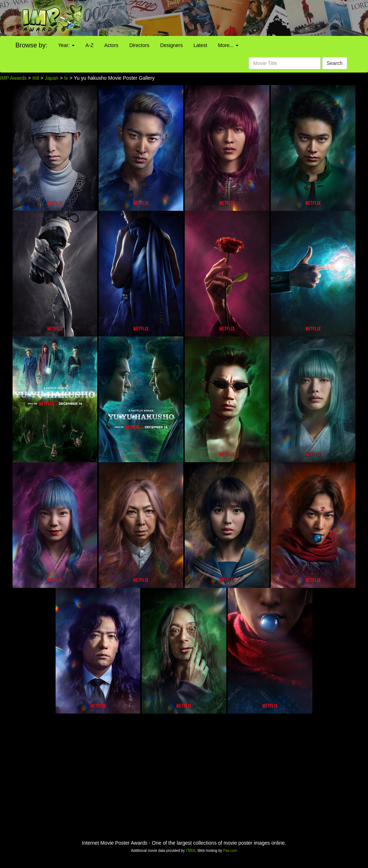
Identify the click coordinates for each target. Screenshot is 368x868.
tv (66, 78)
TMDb (191, 851)
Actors (112, 45)
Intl (36, 78)
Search (335, 63)
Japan (52, 78)
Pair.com (230, 851)
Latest (200, 45)
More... (228, 45)
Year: (66, 45)
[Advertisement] (230, 18)
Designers (171, 45)
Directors (139, 45)
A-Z (89, 45)
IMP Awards (13, 78)
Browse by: (31, 45)
